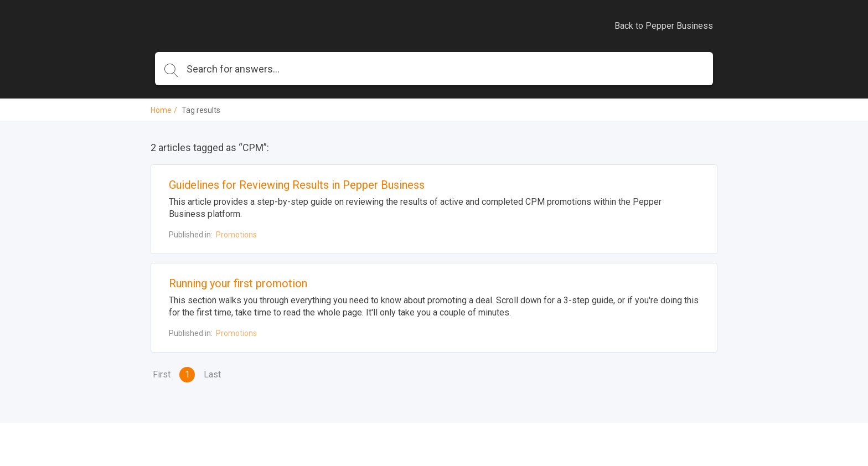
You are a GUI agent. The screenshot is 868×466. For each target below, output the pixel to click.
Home (161, 110)
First (162, 374)
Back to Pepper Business (664, 26)
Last (212, 374)
